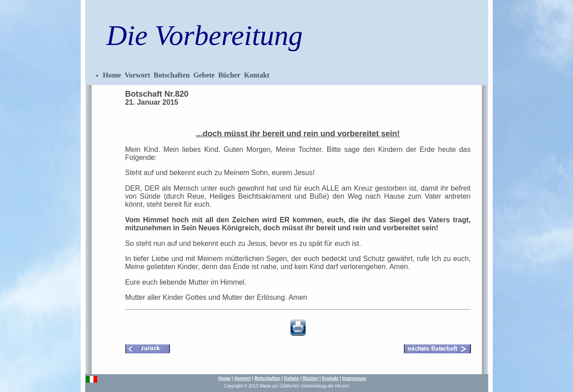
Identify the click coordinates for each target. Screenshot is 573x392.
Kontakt (257, 75)
